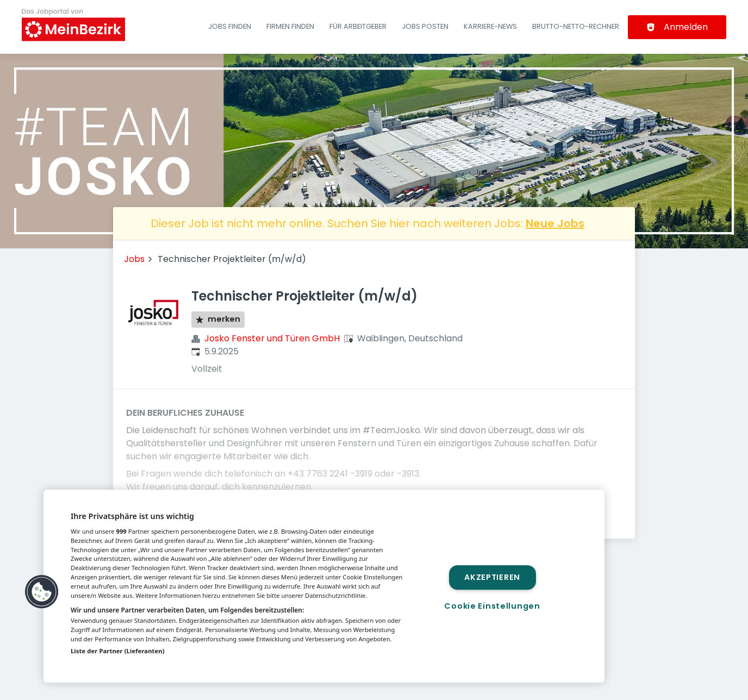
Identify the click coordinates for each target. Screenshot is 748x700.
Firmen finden (290, 26)
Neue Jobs (555, 223)
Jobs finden (230, 26)
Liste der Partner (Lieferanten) (118, 651)
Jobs (134, 259)
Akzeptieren (492, 577)
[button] (42, 592)
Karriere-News (490, 26)
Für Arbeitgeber (358, 26)
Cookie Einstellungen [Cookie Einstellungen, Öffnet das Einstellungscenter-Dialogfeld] (492, 606)
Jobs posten (425, 26)
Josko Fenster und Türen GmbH (272, 338)
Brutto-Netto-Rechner (576, 26)
